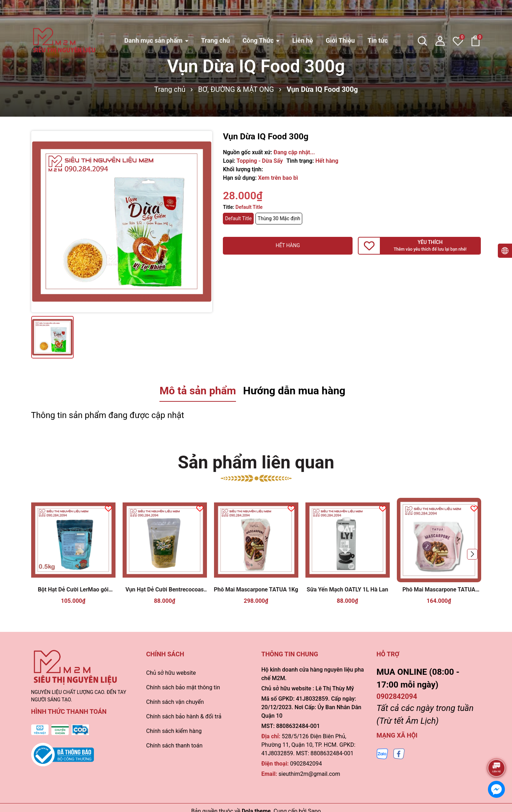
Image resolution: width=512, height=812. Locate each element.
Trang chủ (216, 16)
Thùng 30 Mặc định (279, 218)
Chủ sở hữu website (171, 673)
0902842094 (306, 764)
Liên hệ (303, 16)
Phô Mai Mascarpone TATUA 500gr (439, 590)
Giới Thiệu (340, 16)
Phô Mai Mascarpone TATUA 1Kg (256, 589)
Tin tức (378, 16)
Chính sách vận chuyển (175, 702)
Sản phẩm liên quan (256, 462)
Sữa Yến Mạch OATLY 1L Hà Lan (348, 589)
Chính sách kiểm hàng (174, 731)
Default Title (238, 218)
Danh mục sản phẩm (154, 16)
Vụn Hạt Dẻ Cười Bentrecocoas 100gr (165, 590)
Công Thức (259, 16)
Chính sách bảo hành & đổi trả (184, 716)
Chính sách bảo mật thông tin (183, 687)
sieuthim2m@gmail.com (309, 774)
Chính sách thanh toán (175, 746)
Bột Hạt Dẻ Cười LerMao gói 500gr (73, 590)
